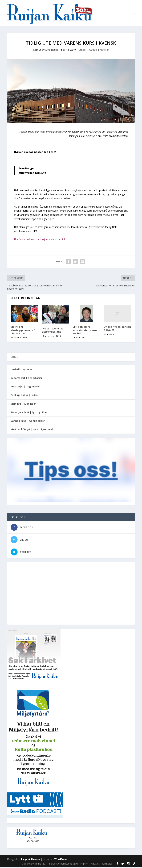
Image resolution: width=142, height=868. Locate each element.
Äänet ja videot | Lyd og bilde (29, 413)
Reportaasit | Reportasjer (26, 379)
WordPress (61, 860)
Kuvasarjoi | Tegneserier (26, 387)
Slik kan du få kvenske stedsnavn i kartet (86, 331)
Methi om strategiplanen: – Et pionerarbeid (24, 331)
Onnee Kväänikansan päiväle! (117, 329)
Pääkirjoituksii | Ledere (25, 396)
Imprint (84, 864)
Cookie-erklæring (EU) (34, 864)
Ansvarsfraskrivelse (102, 864)
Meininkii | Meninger (23, 404)
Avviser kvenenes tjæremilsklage (52, 331)
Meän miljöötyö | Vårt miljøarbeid (32, 430)
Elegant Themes (31, 860)
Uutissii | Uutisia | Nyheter (94, 50)
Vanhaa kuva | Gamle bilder (28, 421)
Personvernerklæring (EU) (63, 864)
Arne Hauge (52, 50)
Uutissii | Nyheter (21, 370)
